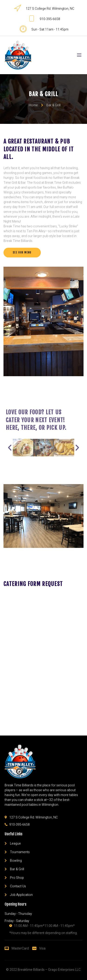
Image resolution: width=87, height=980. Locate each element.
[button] (22, 253)
